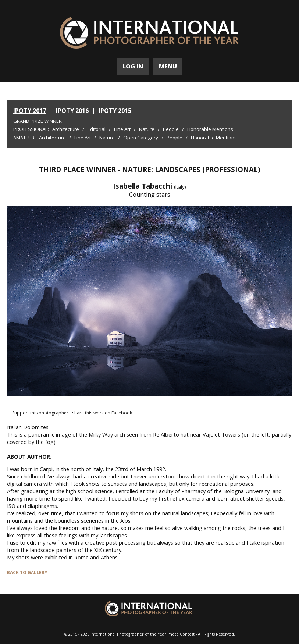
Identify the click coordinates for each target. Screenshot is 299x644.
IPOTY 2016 (72, 111)
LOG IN (133, 66)
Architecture (66, 129)
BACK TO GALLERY (27, 572)
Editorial (97, 129)
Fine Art (122, 129)
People (171, 129)
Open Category (141, 138)
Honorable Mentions (210, 129)
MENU (168, 66)
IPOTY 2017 (30, 111)
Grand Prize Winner (38, 121)
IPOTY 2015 (115, 111)
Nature (147, 129)
